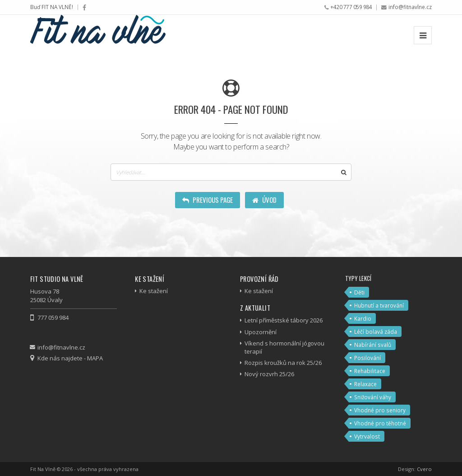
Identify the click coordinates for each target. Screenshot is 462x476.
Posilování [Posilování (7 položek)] (367, 358)
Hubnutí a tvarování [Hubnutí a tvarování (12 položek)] (379, 305)
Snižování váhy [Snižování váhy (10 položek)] (373, 397)
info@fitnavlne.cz (410, 7)
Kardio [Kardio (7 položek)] (363, 318)
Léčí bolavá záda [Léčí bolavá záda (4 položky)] (376, 331)
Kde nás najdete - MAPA (70, 358)
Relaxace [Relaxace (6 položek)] (365, 384)
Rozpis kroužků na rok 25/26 (283, 363)
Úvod (264, 200)
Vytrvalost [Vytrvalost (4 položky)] (367, 436)
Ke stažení (154, 291)
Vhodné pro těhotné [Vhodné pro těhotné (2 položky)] (380, 423)
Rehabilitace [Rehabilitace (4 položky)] (370, 371)
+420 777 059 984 (351, 7)
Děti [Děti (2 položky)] (359, 292)
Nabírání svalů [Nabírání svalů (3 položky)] (373, 345)
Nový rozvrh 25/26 (269, 374)
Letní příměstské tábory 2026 (284, 320)
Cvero (424, 469)
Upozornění (261, 332)
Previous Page (208, 200)
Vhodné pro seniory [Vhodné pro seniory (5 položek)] (380, 410)
